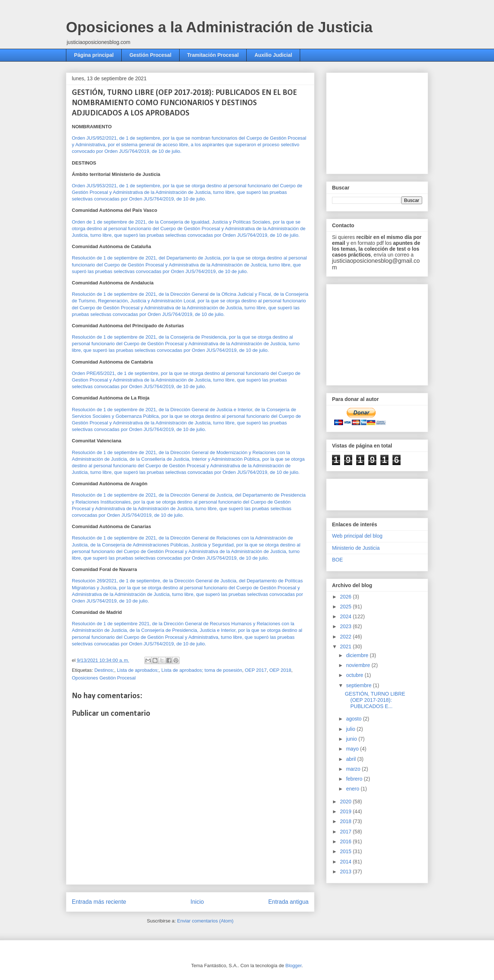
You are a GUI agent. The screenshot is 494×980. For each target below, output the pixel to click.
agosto (354, 719)
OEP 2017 (256, 670)
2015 (346, 851)
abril (351, 759)
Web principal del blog (357, 536)
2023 (346, 626)
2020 (346, 802)
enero (353, 789)
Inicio (197, 902)
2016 (346, 841)
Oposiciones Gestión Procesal (104, 678)
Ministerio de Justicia (356, 548)
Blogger (294, 966)
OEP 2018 (280, 670)
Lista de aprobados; (138, 670)
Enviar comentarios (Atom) (205, 921)
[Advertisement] (387, 121)
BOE (338, 560)
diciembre (358, 655)
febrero (355, 779)
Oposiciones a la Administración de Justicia (219, 27)
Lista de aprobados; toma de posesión (202, 670)
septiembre (359, 685)
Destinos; (104, 670)
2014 (346, 862)
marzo (354, 769)
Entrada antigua (288, 902)
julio (351, 729)
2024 (346, 616)
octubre (355, 675)
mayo (353, 749)
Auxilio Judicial (273, 55)
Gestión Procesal (150, 55)
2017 (346, 832)
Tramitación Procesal (213, 55)
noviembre (359, 665)
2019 (346, 811)
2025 (346, 607)
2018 (346, 821)
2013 (346, 872)
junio (352, 739)
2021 (346, 646)
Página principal (94, 55)
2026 (346, 597)
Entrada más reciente (99, 902)
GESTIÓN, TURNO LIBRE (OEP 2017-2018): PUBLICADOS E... (375, 700)
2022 (346, 637)
